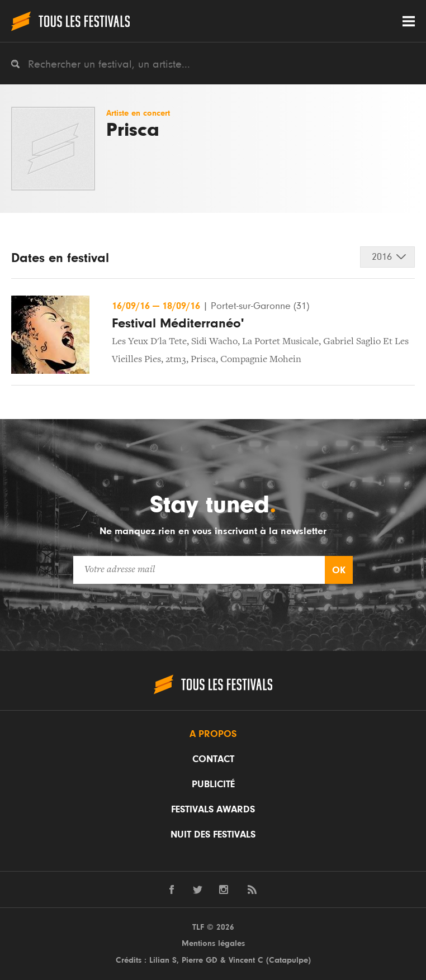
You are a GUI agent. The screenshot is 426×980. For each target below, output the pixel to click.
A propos (213, 734)
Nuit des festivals (213, 835)
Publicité (213, 784)
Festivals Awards (213, 810)
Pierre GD (200, 960)
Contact (213, 759)
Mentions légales (213, 943)
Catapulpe (288, 960)
